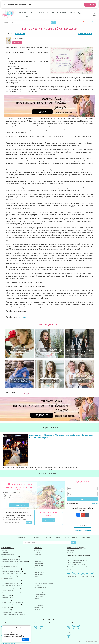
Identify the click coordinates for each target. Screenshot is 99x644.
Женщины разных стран (40, 563)
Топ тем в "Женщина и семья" (75, 551)
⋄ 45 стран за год (6, 598)
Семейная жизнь (39, 596)
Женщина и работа (39, 560)
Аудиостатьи (38, 538)
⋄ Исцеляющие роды (7, 596)
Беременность (38, 543)
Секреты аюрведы (39, 594)
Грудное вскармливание (40, 547)
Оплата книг (4, 538)
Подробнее (19, 493)
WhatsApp (92, 563)
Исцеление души (39, 567)
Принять (25, 639)
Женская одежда (39, 549)
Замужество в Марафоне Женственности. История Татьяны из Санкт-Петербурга (58, 436)
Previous (1, 442)
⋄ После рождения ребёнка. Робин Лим (11, 593)
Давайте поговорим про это (9, 564)
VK (79, 563)
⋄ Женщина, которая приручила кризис (11, 557)
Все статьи (23, 13)
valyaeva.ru (22, 317)
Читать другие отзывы (49, 461)
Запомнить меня (73, 492)
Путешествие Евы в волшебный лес (11, 569)
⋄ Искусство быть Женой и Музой (10, 547)
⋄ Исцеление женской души (8, 555)
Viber (87, 563)
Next (98, 442)
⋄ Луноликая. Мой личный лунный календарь (13, 562)
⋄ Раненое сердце (6, 588)
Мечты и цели (38, 574)
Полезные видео (39, 585)
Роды (36, 591)
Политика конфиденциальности (83, 518)
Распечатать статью (85, 34)
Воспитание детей (39, 545)
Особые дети (38, 578)
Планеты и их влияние (40, 583)
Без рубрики (37, 541)
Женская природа (39, 552)
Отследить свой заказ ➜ (8, 543)
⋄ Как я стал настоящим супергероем (11, 581)
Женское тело (38, 558)
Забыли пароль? (93, 492)
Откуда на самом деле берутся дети (11, 572)
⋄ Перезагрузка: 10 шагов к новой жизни (11, 560)
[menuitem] (16, 539)
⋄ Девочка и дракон (6, 579)
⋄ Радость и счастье (6, 584)
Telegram (74, 563)
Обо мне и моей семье (40, 576)
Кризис (36, 569)
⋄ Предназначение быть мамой (9, 552)
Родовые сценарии (39, 589)
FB (83, 563)
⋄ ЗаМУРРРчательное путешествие (10, 576)
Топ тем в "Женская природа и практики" (78, 548)
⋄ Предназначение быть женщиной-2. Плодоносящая (15, 550)
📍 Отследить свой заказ (89, 22)
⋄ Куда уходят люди (6, 586)
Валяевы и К (8, 15)
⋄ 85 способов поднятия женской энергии (12, 600)
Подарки (81, 13)
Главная (10, 526)
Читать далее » (27, 449)
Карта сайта (24, 17)
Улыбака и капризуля (7, 567)
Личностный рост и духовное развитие (44, 572)
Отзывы (64, 13)
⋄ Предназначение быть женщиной (10, 545)
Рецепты (37, 587)
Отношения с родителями (41, 580)
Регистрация (82, 514)
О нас (72, 13)
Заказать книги (37, 13)
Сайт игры (70, 541)
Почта (69, 563)
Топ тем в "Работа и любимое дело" (76, 553)
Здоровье (37, 565)
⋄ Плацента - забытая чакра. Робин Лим (11, 591)
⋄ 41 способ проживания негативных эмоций (12, 603)
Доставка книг (5, 541)
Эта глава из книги (46, 41)
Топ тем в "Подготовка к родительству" (77, 555)
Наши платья (52, 13)
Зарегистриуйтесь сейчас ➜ (74, 546)
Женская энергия (39, 554)
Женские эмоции (39, 556)
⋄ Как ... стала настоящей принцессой (11, 574)
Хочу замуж (37, 598)
